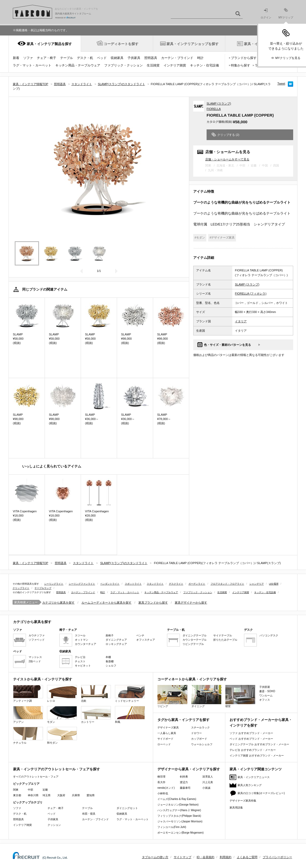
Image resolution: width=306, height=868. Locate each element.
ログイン (266, 14)
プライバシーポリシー (277, 857)
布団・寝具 (89, 814)
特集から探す (241, 65)
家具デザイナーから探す (191, 603)
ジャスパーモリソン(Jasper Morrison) (180, 821)
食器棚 (110, 661)
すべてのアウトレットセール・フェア (36, 777)
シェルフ (111, 666)
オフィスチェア (146, 640)
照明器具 (151, 58)
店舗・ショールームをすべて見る (227, 159)
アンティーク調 (28, 694)
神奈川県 (33, 795)
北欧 (96, 694)
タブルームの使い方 (155, 857)
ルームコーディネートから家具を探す (106, 603)
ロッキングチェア (116, 644)
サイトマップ (183, 857)
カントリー (96, 715)
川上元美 (208, 782)
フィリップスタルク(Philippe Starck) (179, 816)
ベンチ (140, 635)
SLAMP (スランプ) (219, 104)
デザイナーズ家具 (168, 728)
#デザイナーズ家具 (222, 237)
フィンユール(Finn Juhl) (172, 827)
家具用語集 (236, 808)
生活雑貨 (153, 65)
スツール (80, 635)
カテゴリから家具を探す (58, 603)
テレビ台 (80, 657)
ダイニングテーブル (195, 635)
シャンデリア (257, 584)
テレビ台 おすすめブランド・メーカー (253, 750)
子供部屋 (265, 687)
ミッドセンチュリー (130, 694)
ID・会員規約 (206, 857)
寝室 (240, 696)
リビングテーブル (193, 644)
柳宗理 (161, 777)
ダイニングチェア (116, 640)
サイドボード (165, 739)
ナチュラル (28, 736)
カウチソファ (37, 635)
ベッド (102, 58)
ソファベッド (37, 640)
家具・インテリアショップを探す (193, 44)
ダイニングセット (127, 808)
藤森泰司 (185, 788)
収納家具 (117, 58)
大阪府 (61, 795)
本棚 (108, 657)
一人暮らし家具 (167, 733)
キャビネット (83, 666)
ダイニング (206, 696)
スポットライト (133, 584)
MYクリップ (286, 13)
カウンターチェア (86, 644)
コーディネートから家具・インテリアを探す (192, 679)
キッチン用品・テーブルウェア (78, 65)
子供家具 (134, 58)
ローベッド (164, 744)
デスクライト (176, 584)
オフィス (265, 700)
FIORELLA (214, 109)
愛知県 (91, 795)
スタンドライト (155, 584)
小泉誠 (206, 788)
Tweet (281, 84)
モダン (62, 715)
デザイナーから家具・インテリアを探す (189, 769)
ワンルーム (266, 695)
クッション (54, 825)
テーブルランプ (43, 588)
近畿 (45, 790)
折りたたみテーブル (225, 640)
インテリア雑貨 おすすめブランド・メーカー (257, 756)
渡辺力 (184, 782)
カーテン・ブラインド (177, 58)
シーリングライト (54, 584)
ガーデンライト (197, 584)
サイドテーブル (223, 635)
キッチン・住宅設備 (204, 65)
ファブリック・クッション (123, 65)
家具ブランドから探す (153, 603)
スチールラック (200, 728)
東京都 (17, 795)
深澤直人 (208, 777)
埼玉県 (47, 795)
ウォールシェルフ (202, 744)
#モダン (200, 237)
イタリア (241, 321)
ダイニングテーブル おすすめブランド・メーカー (259, 744)
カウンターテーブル (195, 640)
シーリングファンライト (82, 584)
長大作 (161, 782)
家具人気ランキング (250, 785)
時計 (200, 58)
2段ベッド (35, 661)
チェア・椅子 (47, 58)
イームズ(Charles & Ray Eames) (177, 799)
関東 (16, 790)
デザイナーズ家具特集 (243, 801)
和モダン (62, 736)
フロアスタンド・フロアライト (227, 584)
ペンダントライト (110, 584)
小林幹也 (163, 793)
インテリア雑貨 (175, 65)
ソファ (28, 58)
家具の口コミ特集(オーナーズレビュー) (261, 793)
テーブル (67, 58)
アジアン (28, 715)
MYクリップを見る (288, 58)
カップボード (199, 739)
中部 (30, 790)
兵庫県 (76, 795)
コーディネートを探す (121, 44)
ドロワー (196, 733)
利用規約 (226, 857)
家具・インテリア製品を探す (49, 44)
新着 (16, 58)
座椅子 (110, 635)
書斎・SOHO (267, 691)
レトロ (62, 694)
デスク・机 (85, 58)
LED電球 (274, 584)
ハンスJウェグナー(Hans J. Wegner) (179, 810)
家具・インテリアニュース (254, 777)
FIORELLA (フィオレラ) (251, 294)
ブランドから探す (244, 58)
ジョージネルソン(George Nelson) (178, 805)
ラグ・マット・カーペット (32, 65)
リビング (172, 696)
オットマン (82, 640)
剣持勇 (184, 777)
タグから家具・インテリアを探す (183, 720)
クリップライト (21, 588)
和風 (130, 715)
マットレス (35, 657)
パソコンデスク (269, 635)
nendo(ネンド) (166, 788)
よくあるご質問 (247, 857)
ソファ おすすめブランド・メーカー (251, 733)
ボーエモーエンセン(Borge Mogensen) (181, 833)
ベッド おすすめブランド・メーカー (251, 739)
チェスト (80, 661)
